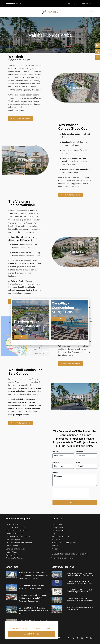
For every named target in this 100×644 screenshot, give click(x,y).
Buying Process (57, 528)
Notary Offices (11, 552)
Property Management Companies (19, 543)
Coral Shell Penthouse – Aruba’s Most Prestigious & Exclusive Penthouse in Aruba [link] (80, 575)
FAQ (53, 534)
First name (56, 452)
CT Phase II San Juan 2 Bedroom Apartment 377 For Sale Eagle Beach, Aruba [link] (79, 583)
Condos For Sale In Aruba (15, 528)
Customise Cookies (20, 629)
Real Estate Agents (13, 540)
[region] (32, 630)
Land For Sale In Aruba (14, 534)
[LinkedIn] (83, 638)
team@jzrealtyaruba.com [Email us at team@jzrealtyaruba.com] (64, 558)
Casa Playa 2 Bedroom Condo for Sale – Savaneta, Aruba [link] (80, 609)
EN (84, 4)
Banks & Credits (12, 546)
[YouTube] (87, 638)
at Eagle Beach (63, 308)
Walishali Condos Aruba (50, 35)
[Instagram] (78, 638)
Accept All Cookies (32, 634)
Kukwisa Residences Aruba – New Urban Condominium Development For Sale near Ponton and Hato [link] (33, 576)
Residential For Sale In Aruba (17, 531)
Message (55, 473)
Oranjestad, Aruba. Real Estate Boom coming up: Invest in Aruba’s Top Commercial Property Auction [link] (33, 598)
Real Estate (56, 540)
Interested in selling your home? (18, 537)
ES (91, 4)
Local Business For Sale (60, 537)
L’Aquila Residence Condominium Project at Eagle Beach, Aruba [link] (31, 587)
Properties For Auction (14, 558)
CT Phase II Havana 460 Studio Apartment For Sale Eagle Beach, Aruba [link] (80, 599)
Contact (55, 549)
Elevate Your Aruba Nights (28, 326)
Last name (80, 452)
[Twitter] (73, 638)
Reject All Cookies (43, 629)
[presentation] (71, 493)
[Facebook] (69, 638)
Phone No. (56, 462)
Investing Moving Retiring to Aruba (65, 543)
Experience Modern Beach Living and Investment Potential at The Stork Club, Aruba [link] (34, 611)
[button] (86, 302)
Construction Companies (15, 549)
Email (78, 462)
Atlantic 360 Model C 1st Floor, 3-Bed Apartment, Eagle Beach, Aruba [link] (79, 591)
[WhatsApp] (92, 638)
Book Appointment (59, 531)
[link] (11, 574)
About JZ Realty (58, 524)
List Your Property (13, 524)
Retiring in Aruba (12, 555)
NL (88, 4)
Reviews (55, 546)
